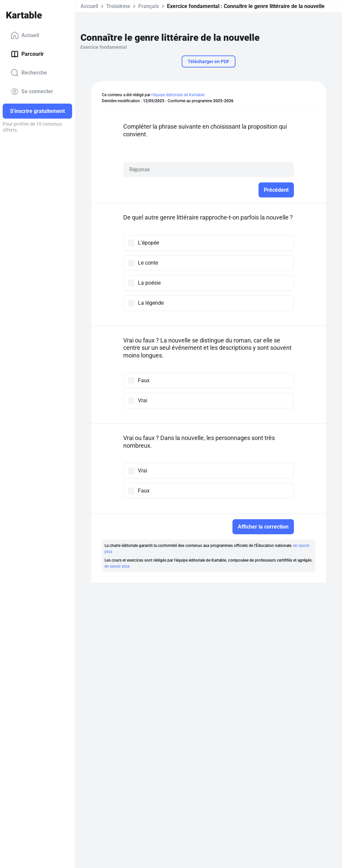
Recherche (29, 73)
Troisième (118, 6)
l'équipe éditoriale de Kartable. (178, 95)
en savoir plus (117, 566)
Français (149, 6)
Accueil (25, 35)
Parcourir (27, 54)
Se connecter (32, 92)
